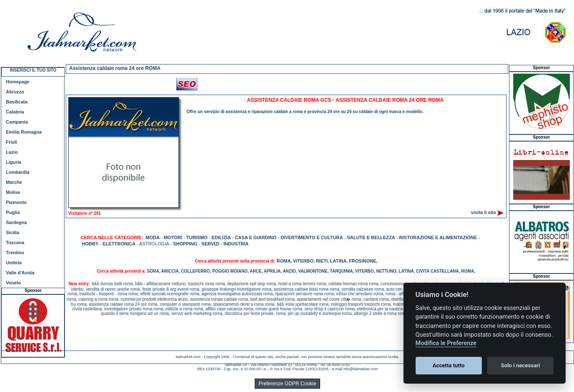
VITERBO (303, 261)
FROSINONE (363, 261)
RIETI (322, 261)
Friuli (12, 142)
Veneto (13, 283)
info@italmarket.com (360, 369)
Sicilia (13, 232)
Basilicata (17, 102)
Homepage (18, 82)
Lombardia (18, 172)
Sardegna (16, 222)
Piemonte (16, 202)
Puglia (13, 212)
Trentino (15, 253)
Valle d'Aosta (20, 273)
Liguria (14, 162)
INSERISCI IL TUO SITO (33, 70)
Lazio (12, 152)
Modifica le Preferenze (446, 343)
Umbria (14, 263)
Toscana (15, 242)
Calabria (15, 112)
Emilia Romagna (24, 132)
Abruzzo (15, 92)
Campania (17, 122)
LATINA (339, 261)
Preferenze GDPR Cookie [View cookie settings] (287, 384)
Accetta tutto (449, 365)
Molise (13, 192)
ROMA (284, 261)
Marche (14, 182)
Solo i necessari (521, 365)
